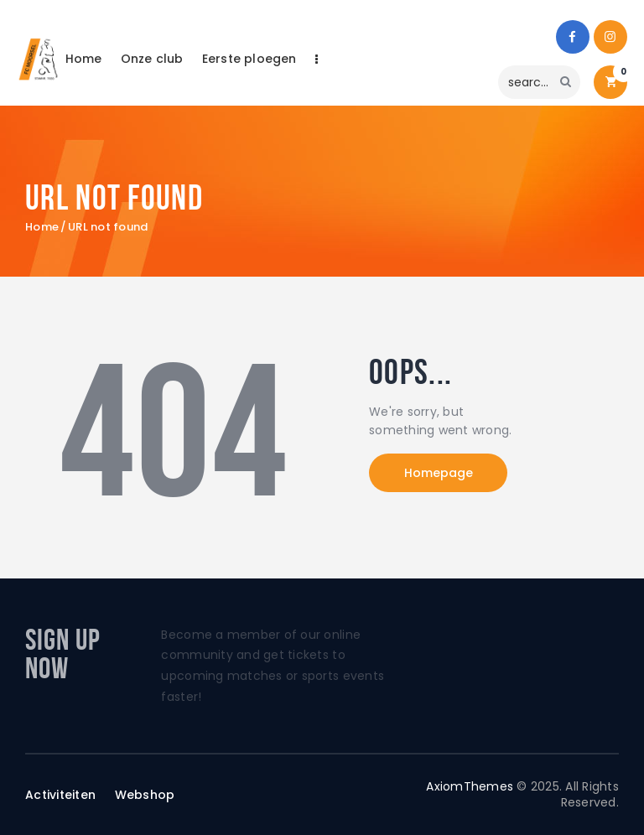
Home (42, 227)
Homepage (439, 473)
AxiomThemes (470, 786)
